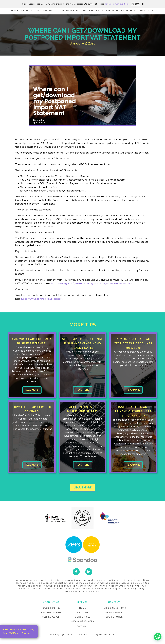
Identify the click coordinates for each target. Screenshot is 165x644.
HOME (15, 11)
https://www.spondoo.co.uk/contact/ (42, 299)
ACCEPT (136, 4)
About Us (83, 613)
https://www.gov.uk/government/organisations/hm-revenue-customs (92, 284)
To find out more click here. (117, 4)
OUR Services (83, 617)
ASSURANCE (69, 11)
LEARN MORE (83, 487)
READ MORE (32, 390)
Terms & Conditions (114, 608)
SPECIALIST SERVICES (121, 11)
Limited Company (51, 613)
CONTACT (158, 11)
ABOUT (27, 11)
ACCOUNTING (47, 11)
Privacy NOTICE (114, 613)
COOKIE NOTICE (114, 617)
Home (83, 608)
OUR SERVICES (92, 11)
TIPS (144, 11)
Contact (83, 626)
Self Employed (51, 617)
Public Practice (51, 608)
